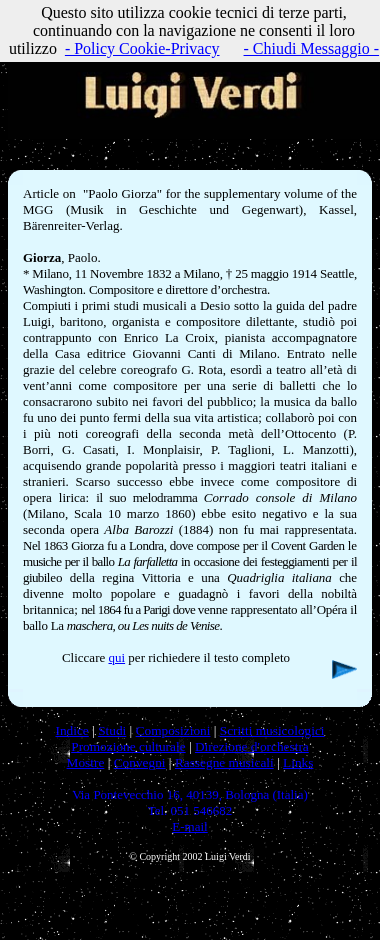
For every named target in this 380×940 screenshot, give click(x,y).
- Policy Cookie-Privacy (142, 48)
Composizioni (173, 730)
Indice (71, 730)
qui (116, 657)
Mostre (86, 762)
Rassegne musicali (224, 762)
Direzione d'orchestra (252, 746)
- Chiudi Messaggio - (312, 48)
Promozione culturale (128, 746)
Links (298, 762)
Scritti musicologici (272, 730)
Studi (112, 730)
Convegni (140, 762)
